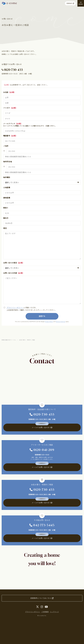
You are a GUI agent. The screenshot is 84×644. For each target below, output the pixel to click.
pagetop (59, 581)
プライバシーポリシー (15, 308)
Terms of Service (61, 322)
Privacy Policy (49, 322)
